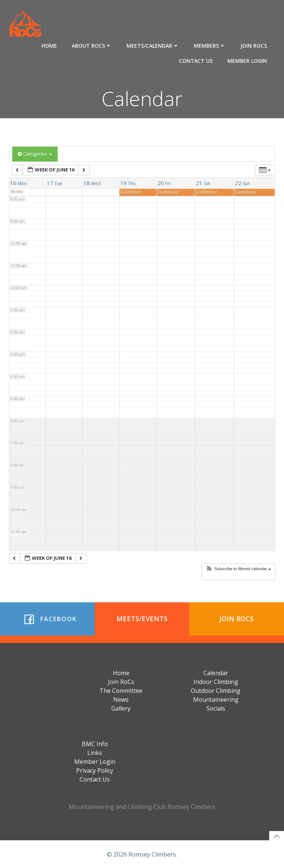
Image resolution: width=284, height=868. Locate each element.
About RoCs (92, 45)
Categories (35, 154)
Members (210, 45)
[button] (238, 569)
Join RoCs (254, 45)
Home (50, 45)
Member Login (248, 60)
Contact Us (197, 60)
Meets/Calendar (153, 45)
